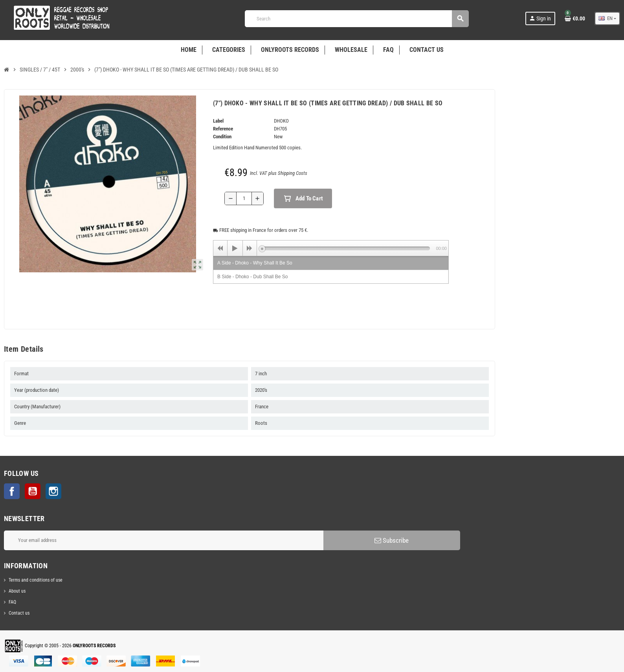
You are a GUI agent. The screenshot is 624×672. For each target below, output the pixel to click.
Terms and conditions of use (36, 580)
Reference (223, 129)
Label (218, 121)
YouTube (33, 491)
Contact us (19, 613)
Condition (222, 137)
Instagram (53, 491)
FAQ (12, 602)
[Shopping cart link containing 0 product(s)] (575, 18)
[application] (331, 248)
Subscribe (392, 540)
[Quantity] (244, 198)
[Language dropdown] (607, 18)
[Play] (235, 248)
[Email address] (164, 540)
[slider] (346, 248)
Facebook (12, 491)
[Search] (357, 19)
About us (17, 591)
